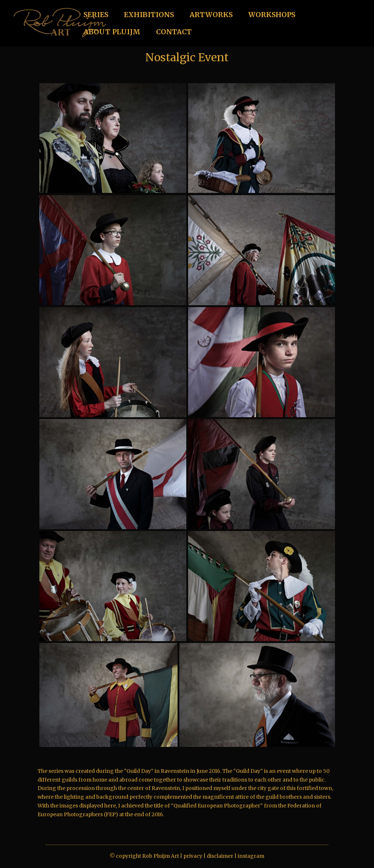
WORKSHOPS (272, 15)
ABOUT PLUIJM (112, 33)
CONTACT (174, 33)
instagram (251, 856)
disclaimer (220, 856)
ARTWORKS (211, 15)
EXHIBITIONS (149, 15)
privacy (193, 856)
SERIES (96, 15)
